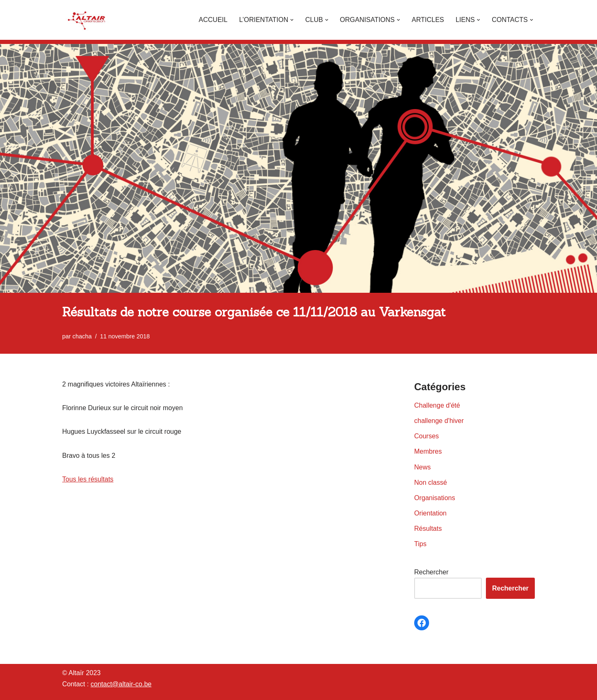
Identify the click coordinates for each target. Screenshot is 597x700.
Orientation (430, 513)
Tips (420, 544)
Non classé (431, 482)
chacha (82, 336)
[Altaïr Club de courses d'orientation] (87, 20)
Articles (428, 20)
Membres (428, 451)
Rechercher (431, 572)
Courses (427, 436)
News (422, 467)
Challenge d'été (437, 405)
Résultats (428, 529)
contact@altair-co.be (121, 684)
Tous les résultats (88, 479)
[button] (292, 20)
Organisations (435, 498)
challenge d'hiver (439, 421)
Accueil (213, 20)
